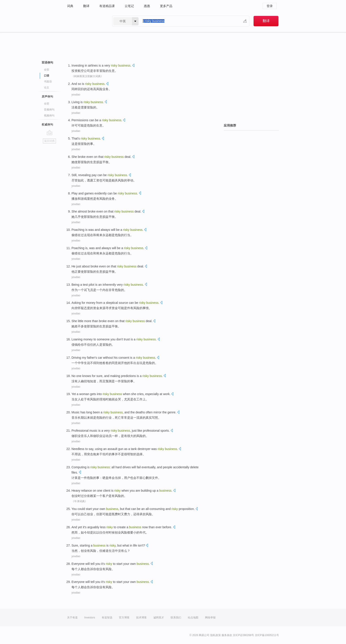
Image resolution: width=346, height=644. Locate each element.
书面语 (48, 82)
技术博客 (141, 618)
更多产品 (166, 6)
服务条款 (227, 635)
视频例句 (49, 116)
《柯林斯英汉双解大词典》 (87, 76)
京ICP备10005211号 (267, 635)
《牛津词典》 (79, 501)
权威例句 (47, 124)
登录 (270, 6)
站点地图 (193, 618)
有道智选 (107, 618)
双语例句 (47, 63)
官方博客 (124, 618)
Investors (90, 618)
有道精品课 (107, 6)
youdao (76, 95)
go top (50, 133)
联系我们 (176, 618)
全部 (47, 70)
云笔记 (129, 6)
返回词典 (49, 141)
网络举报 (210, 618)
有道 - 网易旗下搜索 (85, 21)
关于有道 (72, 618)
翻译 (86, 6)
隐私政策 (216, 635)
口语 (47, 76)
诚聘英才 (159, 618)
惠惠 (147, 6)
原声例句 (47, 96)
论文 (47, 88)
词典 (70, 6)
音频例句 (49, 110)
